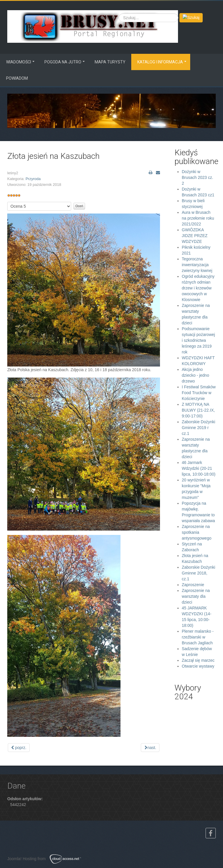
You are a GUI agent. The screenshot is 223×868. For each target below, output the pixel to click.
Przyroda (33, 179)
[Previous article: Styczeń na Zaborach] (19, 748)
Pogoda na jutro (63, 62)
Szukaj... (119, 13)
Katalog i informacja (160, 62)
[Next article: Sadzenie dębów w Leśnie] (150, 748)
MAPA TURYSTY (110, 62)
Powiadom (17, 78)
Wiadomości (19, 62)
